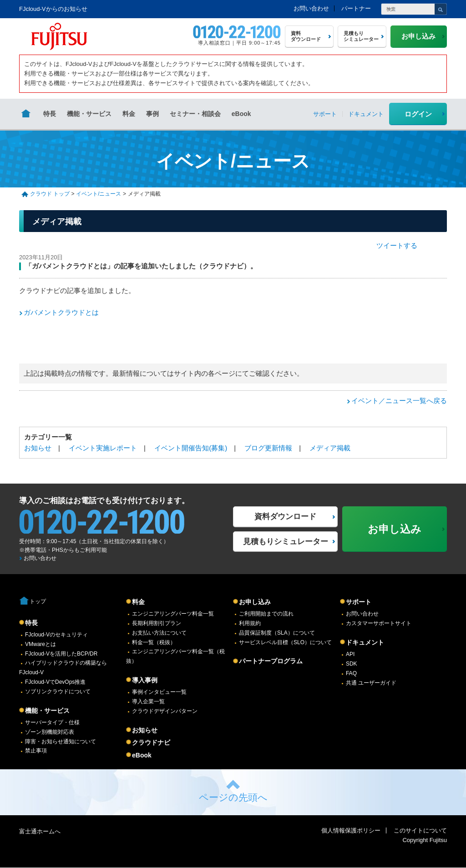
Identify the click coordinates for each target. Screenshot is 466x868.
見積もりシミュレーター (286, 542)
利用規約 (250, 623)
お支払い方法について (159, 633)
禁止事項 (36, 751)
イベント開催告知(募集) (191, 448)
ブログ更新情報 (268, 448)
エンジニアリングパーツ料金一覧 (173, 614)
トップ (38, 601)
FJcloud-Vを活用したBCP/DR (61, 654)
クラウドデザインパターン (165, 711)
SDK (352, 664)
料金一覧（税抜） (154, 642)
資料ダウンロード (285, 517)
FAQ (351, 673)
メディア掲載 (330, 448)
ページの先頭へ (233, 797)
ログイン (418, 114)
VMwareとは (41, 644)
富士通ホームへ (40, 831)
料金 (129, 114)
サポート (359, 602)
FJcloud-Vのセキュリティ (56, 635)
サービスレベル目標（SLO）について (285, 642)
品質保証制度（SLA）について (277, 633)
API (350, 654)
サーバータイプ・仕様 (52, 722)
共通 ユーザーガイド (371, 683)
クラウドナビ (151, 742)
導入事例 (145, 680)
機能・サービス (89, 114)
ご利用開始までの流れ (266, 614)
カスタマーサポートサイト (379, 623)
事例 (152, 114)
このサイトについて (420, 830)
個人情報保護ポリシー (351, 830)
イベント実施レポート (103, 448)
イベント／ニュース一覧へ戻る (399, 401)
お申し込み (255, 602)
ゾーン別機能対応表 (50, 732)
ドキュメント (365, 642)
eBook (241, 114)
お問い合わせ (311, 8)
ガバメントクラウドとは (61, 312)
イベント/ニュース (99, 194)
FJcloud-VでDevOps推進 (55, 682)
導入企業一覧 (148, 701)
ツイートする (397, 245)
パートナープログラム (271, 661)
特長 (50, 114)
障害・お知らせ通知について (61, 742)
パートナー (356, 8)
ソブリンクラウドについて (58, 691)
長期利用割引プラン (157, 623)
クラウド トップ (50, 194)
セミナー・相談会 (195, 114)
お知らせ (38, 448)
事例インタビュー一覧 (159, 692)
